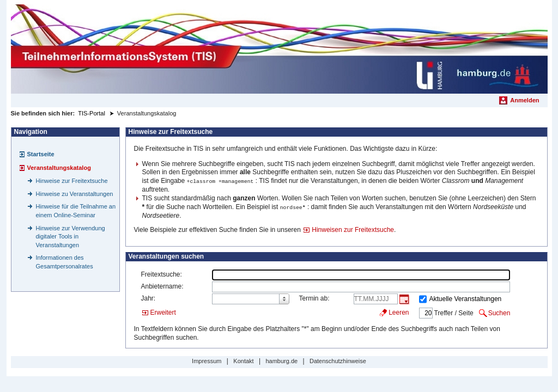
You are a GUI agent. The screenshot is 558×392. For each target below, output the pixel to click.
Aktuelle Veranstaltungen (466, 298)
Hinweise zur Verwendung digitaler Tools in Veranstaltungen (71, 237)
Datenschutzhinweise (338, 360)
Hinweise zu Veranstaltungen (75, 194)
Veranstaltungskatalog (59, 168)
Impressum (207, 360)
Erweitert (163, 311)
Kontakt (243, 360)
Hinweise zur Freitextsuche (72, 181)
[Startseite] (279, 49)
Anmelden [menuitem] (524, 100)
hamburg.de (281, 360)
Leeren (399, 311)
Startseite (41, 154)
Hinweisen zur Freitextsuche (353, 229)
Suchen (499, 312)
